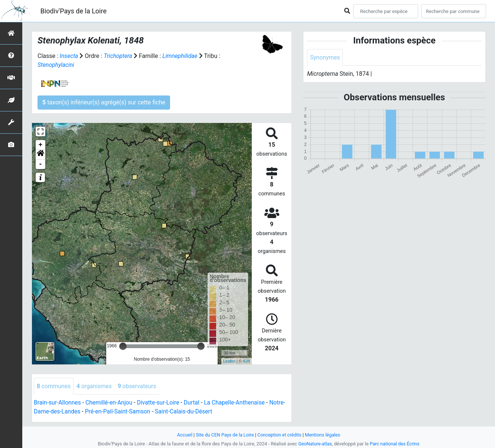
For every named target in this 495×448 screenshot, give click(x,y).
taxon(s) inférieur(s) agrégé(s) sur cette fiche (104, 102)
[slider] (123, 346)
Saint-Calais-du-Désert (203, 412)
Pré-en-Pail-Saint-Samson (136, 412)
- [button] (41, 164)
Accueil (183, 435)
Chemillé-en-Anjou (110, 403)
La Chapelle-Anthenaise (239, 403)
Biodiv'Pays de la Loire (74, 11)
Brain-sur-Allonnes (58, 403)
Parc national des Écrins (395, 444)
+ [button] (41, 145)
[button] (40, 155)
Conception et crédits (280, 435)
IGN (247, 361)
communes (54, 386)
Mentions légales (324, 435)
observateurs (139, 386)
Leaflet (229, 361)
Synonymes (325, 57)
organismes (95, 386)
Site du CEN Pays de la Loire (224, 435)
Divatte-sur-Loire (160, 403)
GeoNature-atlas (315, 444)
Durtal (195, 403)
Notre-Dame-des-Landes (66, 412)
